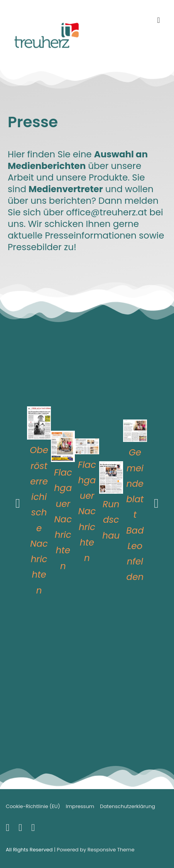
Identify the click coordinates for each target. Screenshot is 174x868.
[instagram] (34, 829)
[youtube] (22, 829)
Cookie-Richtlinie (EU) (33, 806)
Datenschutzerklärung (128, 806)
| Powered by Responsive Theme (94, 850)
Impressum (80, 806)
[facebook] (9, 829)
